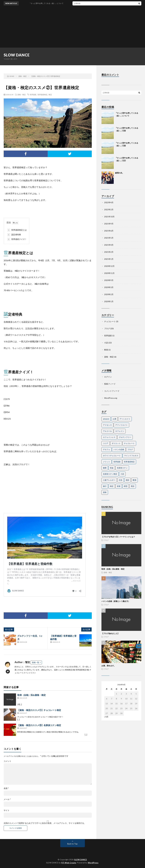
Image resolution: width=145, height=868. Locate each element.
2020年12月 (109, 266)
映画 (106, 350)
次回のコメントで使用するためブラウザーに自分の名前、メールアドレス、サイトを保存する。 (45, 823)
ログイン (108, 377)
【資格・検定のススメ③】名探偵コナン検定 (39, 725)
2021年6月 (109, 231)
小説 (106, 343)
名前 (6, 788)
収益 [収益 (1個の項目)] (112, 468)
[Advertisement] (72, 27)
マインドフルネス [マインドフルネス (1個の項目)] (131, 456)
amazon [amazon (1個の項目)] (106, 419)
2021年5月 (109, 238)
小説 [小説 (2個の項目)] (122, 474)
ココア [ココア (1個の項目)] (106, 443)
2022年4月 (109, 202)
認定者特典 (14, 235)
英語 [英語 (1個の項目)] (133, 486)
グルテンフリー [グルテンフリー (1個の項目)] (125, 437)
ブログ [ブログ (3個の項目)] (130, 449)
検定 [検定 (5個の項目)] (112, 486)
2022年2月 (109, 209)
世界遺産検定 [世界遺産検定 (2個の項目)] (129, 462)
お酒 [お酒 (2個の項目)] (114, 419)
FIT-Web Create (69, 863)
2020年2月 (109, 294)
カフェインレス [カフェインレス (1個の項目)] (109, 437)
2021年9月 (109, 224)
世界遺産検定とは (17, 230)
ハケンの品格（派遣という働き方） (116, 601)
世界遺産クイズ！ (17, 239)
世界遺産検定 (42, 95)
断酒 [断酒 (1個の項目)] (134, 480)
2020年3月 (109, 287)
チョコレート (110, 321)
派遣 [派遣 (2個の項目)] (119, 486)
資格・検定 (22, 95)
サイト (7, 810)
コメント (8, 761)
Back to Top (72, 844)
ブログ (107, 328)
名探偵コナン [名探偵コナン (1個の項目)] (122, 468)
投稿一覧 (35, 662)
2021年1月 (109, 259)
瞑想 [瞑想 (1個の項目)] (126, 486)
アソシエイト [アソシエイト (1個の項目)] (125, 419)
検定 (50, 95)
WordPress (93, 863)
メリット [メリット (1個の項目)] (106, 462)
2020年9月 (109, 280)
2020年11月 (109, 273)
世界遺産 (33, 95)
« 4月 (106, 717)
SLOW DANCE (17, 55)
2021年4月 (109, 245)
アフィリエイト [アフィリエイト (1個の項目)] (121, 425)
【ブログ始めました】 (110, 633)
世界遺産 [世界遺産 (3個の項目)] (117, 462)
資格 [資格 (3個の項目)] (105, 492)
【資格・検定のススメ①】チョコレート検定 (39, 710)
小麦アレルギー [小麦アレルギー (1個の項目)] (109, 480)
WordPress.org (111, 398)
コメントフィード (112, 391)
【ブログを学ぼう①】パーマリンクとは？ (118, 537)
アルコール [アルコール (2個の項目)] (107, 431)
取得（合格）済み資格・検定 (32, 695)
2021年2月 (109, 252)
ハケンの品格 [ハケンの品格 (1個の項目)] (119, 449)
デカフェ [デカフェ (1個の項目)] (106, 449)
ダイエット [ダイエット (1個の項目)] (116, 443)
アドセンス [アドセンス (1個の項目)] (107, 425)
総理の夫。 (120, 173)
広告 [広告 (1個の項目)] (121, 480)
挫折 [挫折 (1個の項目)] (128, 480)
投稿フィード (110, 384)
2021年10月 (109, 217)
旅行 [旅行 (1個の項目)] (105, 486)
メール (7, 799)
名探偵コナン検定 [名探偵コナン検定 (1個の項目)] (110, 474)
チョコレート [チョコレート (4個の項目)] (129, 443)
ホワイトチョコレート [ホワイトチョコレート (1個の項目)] (112, 456)
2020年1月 (109, 301)
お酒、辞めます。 (109, 666)
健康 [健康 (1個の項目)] (105, 468)
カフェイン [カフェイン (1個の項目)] (120, 431)
